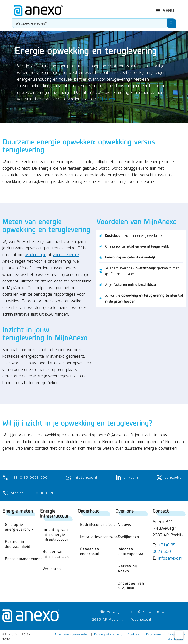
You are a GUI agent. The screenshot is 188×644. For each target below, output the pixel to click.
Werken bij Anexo (127, 568)
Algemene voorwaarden (71, 635)
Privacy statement (108, 635)
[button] (165, 9)
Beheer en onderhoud (90, 551)
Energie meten (18, 511)
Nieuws (124, 524)
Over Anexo (128, 537)
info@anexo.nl (170, 558)
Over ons (124, 511)
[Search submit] (172, 22)
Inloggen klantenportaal (131, 551)
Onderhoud (89, 511)
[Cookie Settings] (179, 635)
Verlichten (52, 569)
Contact (161, 511)
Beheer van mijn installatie (56, 554)
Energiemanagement (20, 559)
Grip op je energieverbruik (19, 527)
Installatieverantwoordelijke (95, 537)
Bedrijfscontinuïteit (95, 524)
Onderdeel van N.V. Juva (131, 586)
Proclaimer (154, 635)
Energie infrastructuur (54, 513)
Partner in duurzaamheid (18, 544)
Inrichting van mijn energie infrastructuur (56, 534)
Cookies (134, 635)
